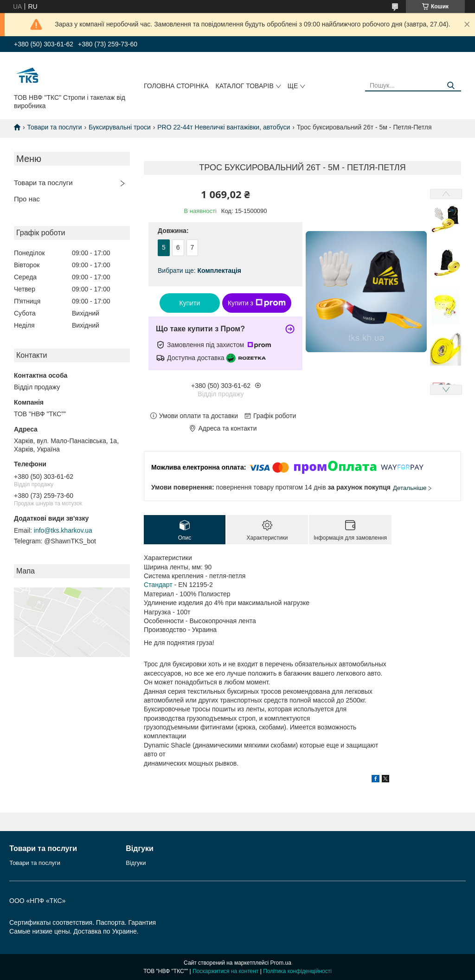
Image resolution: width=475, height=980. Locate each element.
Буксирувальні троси (120, 127)
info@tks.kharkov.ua (63, 530)
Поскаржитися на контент (225, 971)
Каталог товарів (245, 86)
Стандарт (158, 585)
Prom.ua (281, 963)
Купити (190, 303)
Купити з (257, 303)
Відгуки (136, 863)
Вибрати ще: (199, 271)
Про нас (27, 199)
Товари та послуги (54, 127)
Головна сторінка (176, 86)
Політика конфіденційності (297, 971)
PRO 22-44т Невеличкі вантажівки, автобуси (224, 127)
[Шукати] (451, 86)
